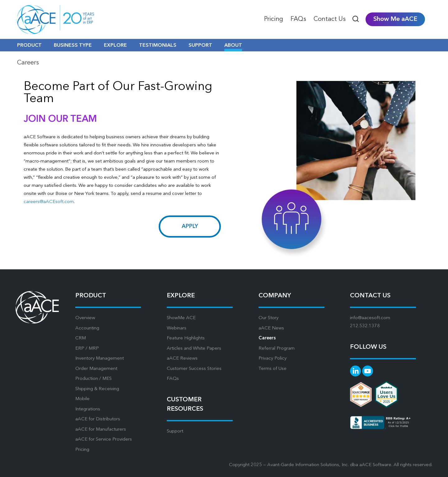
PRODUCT (29, 45)
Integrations (88, 409)
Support (175, 431)
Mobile (82, 399)
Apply (190, 226)
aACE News (271, 328)
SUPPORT (200, 45)
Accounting (87, 328)
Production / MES (93, 379)
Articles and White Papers (194, 349)
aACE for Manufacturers (101, 430)
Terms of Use (273, 369)
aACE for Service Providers (104, 439)
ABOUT (233, 45)
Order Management (96, 369)
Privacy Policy (273, 359)
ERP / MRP (87, 349)
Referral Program (277, 349)
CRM (81, 338)
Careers (267, 338)
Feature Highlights (186, 338)
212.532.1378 (365, 326)
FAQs (173, 379)
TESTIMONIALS (158, 45)
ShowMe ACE (181, 318)
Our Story (268, 318)
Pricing (82, 450)
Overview (85, 318)
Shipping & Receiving (97, 389)
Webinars (177, 328)
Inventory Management (100, 359)
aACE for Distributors (98, 419)
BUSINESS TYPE (73, 45)
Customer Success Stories (194, 369)
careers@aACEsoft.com (49, 202)
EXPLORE (115, 45)
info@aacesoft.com (370, 318)
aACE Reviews (182, 359)
